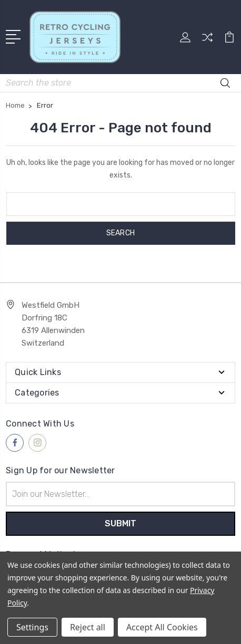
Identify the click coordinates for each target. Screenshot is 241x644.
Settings (32, 627)
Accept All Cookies (162, 627)
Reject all (88, 627)
